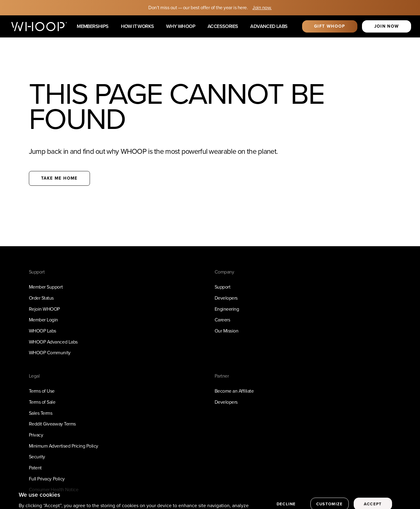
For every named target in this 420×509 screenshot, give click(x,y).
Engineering (227, 309)
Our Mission (227, 331)
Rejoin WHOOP (44, 309)
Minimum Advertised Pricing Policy (64, 446)
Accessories (223, 27)
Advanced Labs (269, 27)
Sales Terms (41, 413)
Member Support (46, 287)
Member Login (43, 320)
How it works (138, 27)
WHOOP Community (50, 353)
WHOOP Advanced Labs (53, 342)
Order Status (41, 298)
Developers (226, 298)
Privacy (36, 435)
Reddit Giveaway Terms (52, 424)
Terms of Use (42, 391)
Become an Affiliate (234, 391)
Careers (222, 320)
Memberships (93, 27)
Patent (35, 468)
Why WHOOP (181, 27)
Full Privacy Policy (47, 479)
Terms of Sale (42, 402)
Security (37, 457)
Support (223, 287)
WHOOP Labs (43, 331)
